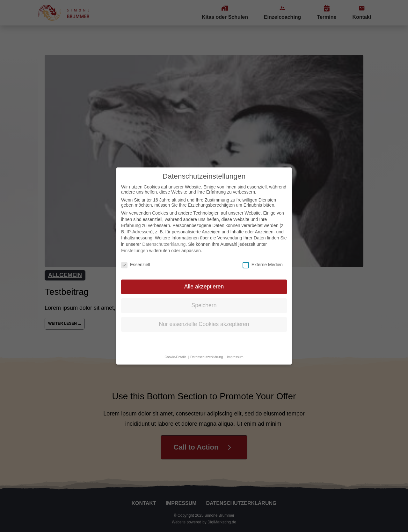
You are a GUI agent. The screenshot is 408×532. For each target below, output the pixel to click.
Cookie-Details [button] (176, 352)
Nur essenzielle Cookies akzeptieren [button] (204, 319)
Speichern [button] (204, 301)
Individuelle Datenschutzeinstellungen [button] (204, 338)
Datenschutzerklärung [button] (207, 352)
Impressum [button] (235, 352)
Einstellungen (135, 245)
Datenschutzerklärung (164, 239)
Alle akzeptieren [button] (204, 282)
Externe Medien (263, 260)
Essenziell (136, 260)
